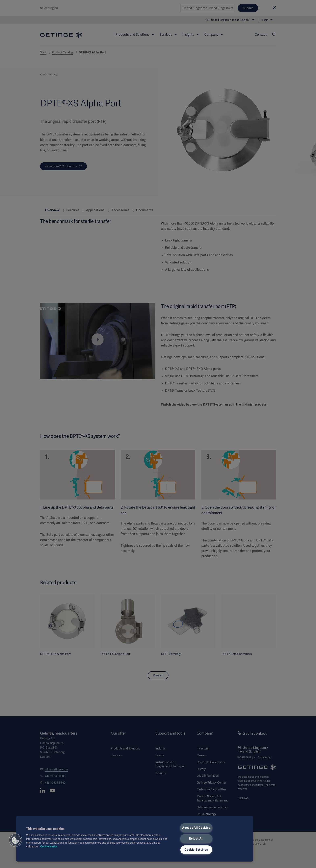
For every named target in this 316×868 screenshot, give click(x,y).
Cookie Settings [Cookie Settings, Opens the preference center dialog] (196, 850)
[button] (16, 840)
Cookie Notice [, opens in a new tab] (49, 847)
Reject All (196, 839)
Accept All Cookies (196, 828)
